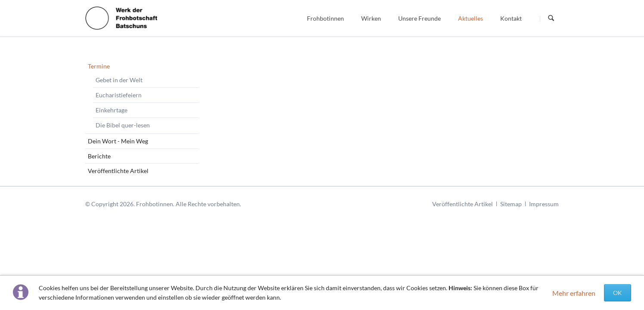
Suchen (551, 19)
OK (618, 293)
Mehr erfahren (574, 293)
